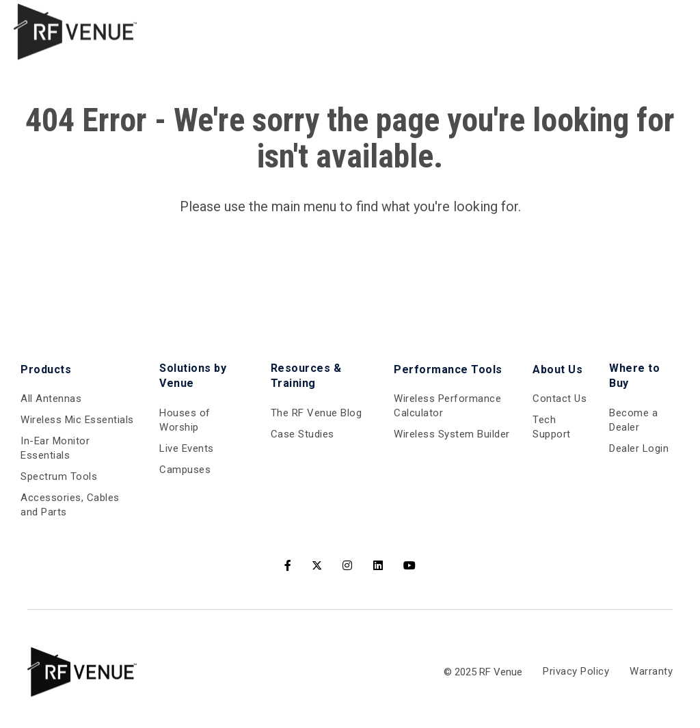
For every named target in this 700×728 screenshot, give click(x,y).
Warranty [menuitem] (651, 672)
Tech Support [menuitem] (552, 427)
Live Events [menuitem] (187, 448)
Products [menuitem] (46, 369)
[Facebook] (288, 566)
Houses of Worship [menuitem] (185, 420)
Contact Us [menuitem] (560, 399)
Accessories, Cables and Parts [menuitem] (70, 505)
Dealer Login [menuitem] (639, 448)
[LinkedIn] (378, 566)
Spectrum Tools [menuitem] (59, 476)
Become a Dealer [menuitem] (633, 420)
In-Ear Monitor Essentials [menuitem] (55, 448)
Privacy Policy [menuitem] (576, 672)
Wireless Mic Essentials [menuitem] (77, 420)
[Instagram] (348, 566)
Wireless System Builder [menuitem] (452, 434)
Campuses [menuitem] (185, 470)
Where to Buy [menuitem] (634, 376)
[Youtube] (410, 566)
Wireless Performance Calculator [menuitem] (447, 406)
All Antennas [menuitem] (51, 399)
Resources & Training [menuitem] (306, 376)
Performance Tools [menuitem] (448, 369)
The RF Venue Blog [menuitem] (317, 413)
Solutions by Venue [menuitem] (193, 376)
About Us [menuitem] (557, 369)
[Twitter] (317, 566)
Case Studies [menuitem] (302, 434)
